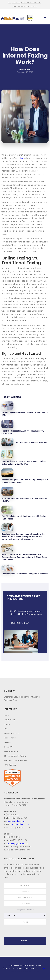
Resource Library (11, 733)
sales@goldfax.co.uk (19, 824)
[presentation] (20, 929)
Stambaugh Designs (32, 971)
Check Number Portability (15, 756)
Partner (7, 724)
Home (7, 715)
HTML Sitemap (10, 765)
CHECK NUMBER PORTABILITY (24, 7)
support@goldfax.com (17, 843)
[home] (13, 18)
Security (7, 742)
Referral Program (12, 751)
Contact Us (9, 747)
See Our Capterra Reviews (16, 760)
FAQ (6, 729)
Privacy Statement (30, 968)
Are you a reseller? (25, 910)
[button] (45, 18)
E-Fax (21, 158)
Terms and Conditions (12, 968)
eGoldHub (43, 968)
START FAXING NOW (19, 623)
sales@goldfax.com (31, 3)
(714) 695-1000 (14, 3)
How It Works (10, 720)
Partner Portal (10, 738)
